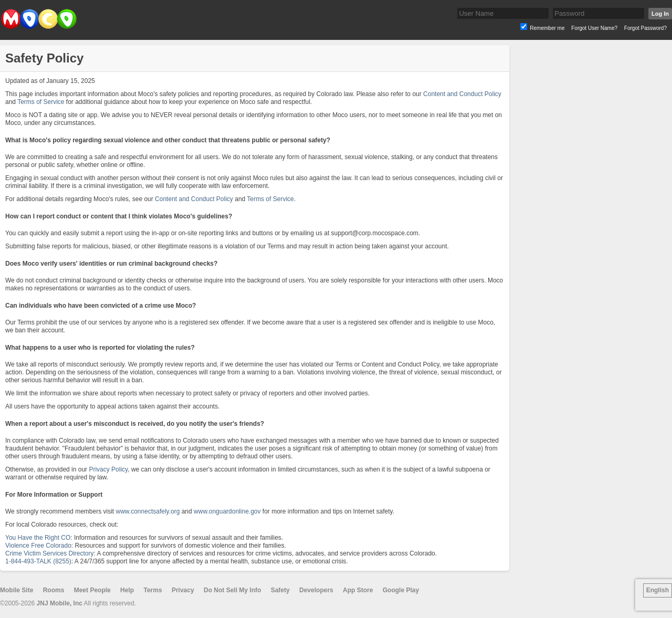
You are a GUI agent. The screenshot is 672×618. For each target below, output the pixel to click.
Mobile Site (17, 590)
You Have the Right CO (38, 538)
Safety (280, 590)
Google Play (401, 590)
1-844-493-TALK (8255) (38, 561)
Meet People (92, 590)
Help (127, 590)
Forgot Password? (645, 28)
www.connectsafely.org (148, 511)
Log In (660, 14)
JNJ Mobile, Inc (60, 603)
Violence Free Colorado (38, 546)
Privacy (183, 590)
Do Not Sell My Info (232, 590)
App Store (358, 590)
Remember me (547, 28)
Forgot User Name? (594, 28)
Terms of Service (41, 102)
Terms (153, 590)
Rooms (54, 590)
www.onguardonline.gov (227, 511)
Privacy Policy (108, 469)
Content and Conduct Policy (462, 94)
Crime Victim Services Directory (49, 553)
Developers (316, 590)
